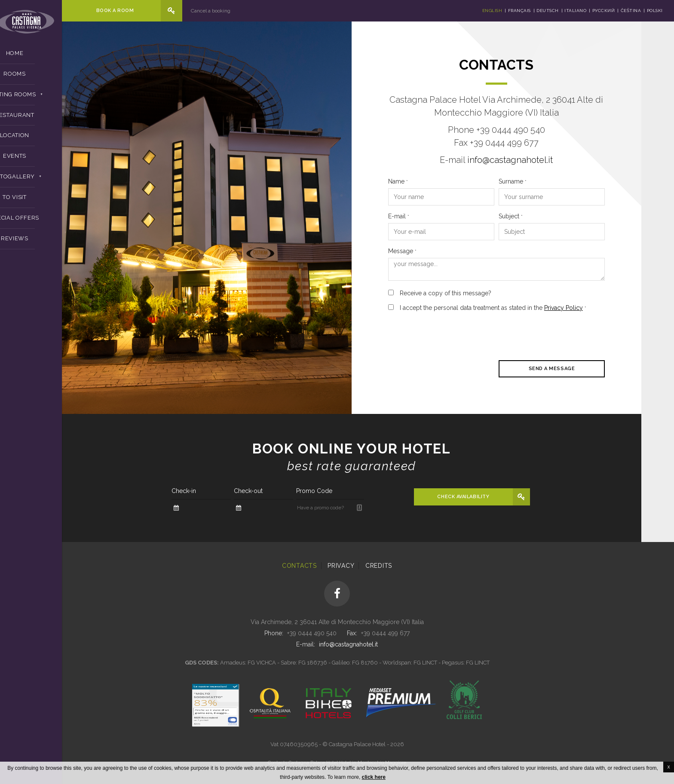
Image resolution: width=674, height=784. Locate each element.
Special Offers (47, 222)
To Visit (47, 201)
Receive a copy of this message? (478, 293)
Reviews (47, 243)
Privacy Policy (596, 308)
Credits (379, 566)
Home (47, 57)
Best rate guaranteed (384, 466)
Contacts (299, 566)
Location (47, 139)
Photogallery (44, 181)
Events (47, 160)
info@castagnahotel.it (543, 160)
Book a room (144, 11)
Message (435, 251)
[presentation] (486, 335)
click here (374, 777)
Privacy (341, 566)
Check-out (281, 491)
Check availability (496, 497)
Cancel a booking (243, 11)
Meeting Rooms (44, 98)
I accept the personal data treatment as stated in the (526, 308)
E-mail (431, 216)
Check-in (216, 491)
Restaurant (47, 119)
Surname (545, 181)
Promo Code (347, 491)
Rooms (47, 78)
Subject (543, 216)
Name (431, 181)
